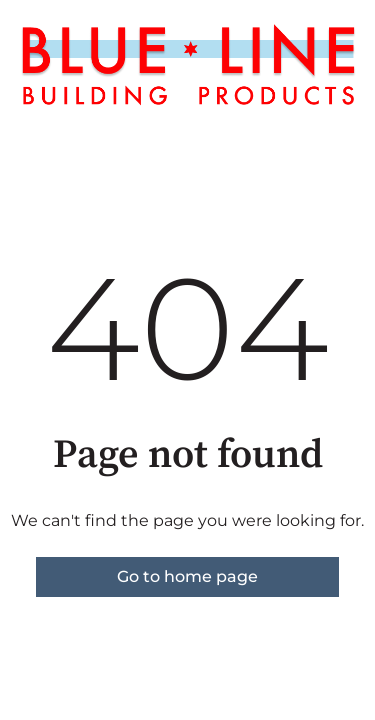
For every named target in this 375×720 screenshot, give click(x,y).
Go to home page (187, 576)
